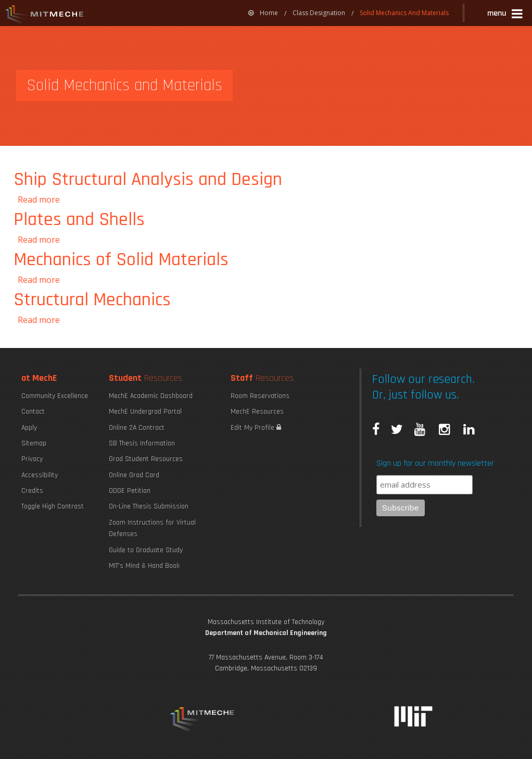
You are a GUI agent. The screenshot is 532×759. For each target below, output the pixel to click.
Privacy (32, 459)
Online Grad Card (134, 475)
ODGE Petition (130, 491)
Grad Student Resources (146, 459)
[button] (506, 15)
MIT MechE (45, 16)
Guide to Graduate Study (146, 550)
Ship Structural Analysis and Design (148, 179)
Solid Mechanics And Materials (404, 13)
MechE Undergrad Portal (145, 412)
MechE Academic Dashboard (151, 396)
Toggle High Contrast (53, 506)
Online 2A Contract (137, 428)
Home (263, 13)
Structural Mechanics (92, 300)
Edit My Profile (256, 428)
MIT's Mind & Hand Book (144, 566)
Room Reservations (260, 396)
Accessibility (40, 475)
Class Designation (319, 13)
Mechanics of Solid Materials (121, 260)
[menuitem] (263, 13)
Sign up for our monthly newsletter (435, 463)
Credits (32, 491)
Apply (29, 428)
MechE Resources (257, 412)
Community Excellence (55, 396)
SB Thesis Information (142, 443)
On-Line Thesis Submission (149, 506)
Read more (39, 200)
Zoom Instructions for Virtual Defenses (152, 528)
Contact (33, 412)
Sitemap (34, 443)
